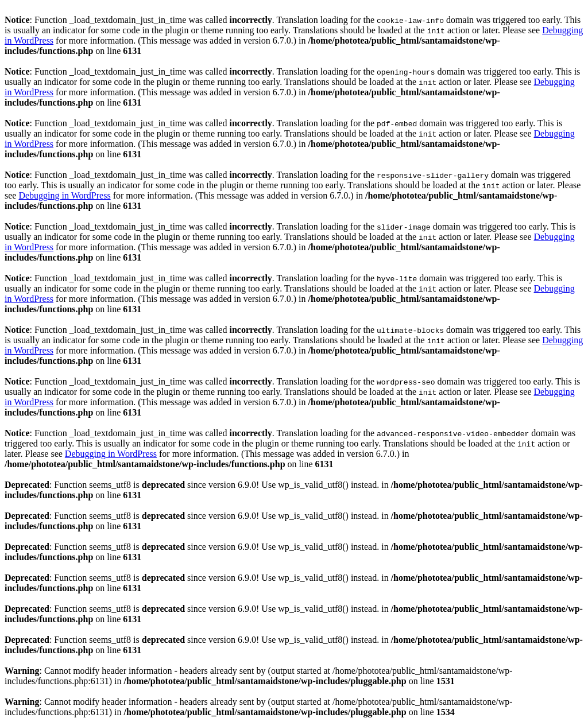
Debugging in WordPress (64, 195)
